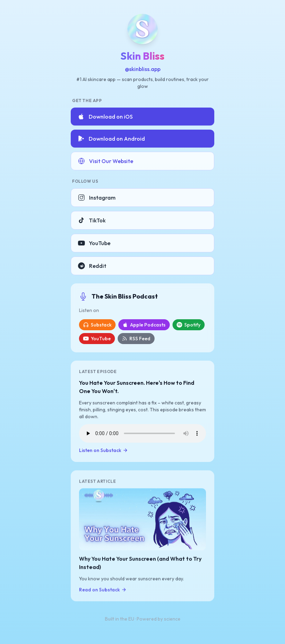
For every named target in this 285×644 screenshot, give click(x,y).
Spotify (189, 325)
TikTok (92, 220)
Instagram (97, 198)
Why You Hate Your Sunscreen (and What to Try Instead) (140, 563)
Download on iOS (105, 117)
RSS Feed (136, 339)
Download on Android (111, 139)
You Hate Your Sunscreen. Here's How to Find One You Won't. (137, 387)
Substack (97, 325)
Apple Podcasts (144, 325)
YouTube (94, 243)
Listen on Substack (104, 450)
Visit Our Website (106, 161)
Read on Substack (103, 590)
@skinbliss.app (143, 69)
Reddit (92, 266)
